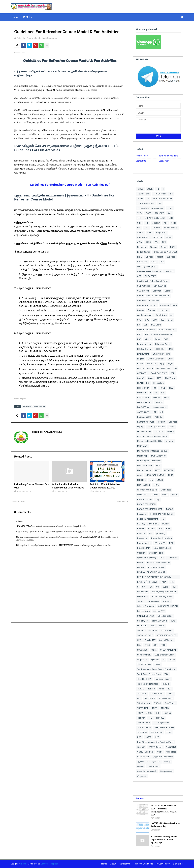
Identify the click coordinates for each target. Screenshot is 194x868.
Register (141, 567)
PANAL (175, 495)
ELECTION (160, 349)
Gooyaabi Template (49, 864)
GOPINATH (142, 373)
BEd (157, 242)
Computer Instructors (147, 305)
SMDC (162, 626)
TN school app (144, 703)
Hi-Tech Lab (158, 383)
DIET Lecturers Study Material (158, 335)
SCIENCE (167, 601)
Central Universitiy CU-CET (149, 271)
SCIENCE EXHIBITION (168, 606)
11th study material (146, 203)
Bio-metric (142, 247)
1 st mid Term (143, 194)
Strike (154, 650)
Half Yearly (170, 378)
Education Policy (163, 344)
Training (167, 713)
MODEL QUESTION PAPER (149, 461)
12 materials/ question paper (150, 208)
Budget (160, 257)
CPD (139, 320)
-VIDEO (140, 189)
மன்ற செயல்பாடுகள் (147, 771)
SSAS (147, 645)
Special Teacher (166, 640)
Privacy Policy (142, 156)
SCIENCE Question (146, 616)
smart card (142, 626)
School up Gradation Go (148, 601)
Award (169, 237)
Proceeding (142, 538)
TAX (166, 674)
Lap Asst (173, 422)
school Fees (143, 597)
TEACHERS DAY (144, 679)
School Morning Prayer (162, 597)
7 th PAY (156, 223)
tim (139, 698)
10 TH (140, 199)
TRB (150, 718)
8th (139, 228)
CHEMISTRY (150, 276)
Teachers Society (163, 679)
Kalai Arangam (144, 417)
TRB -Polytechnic (161, 723)
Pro (151, 533)
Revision (141, 582)
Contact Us (141, 161)
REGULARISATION (156, 567)
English (141, 359)
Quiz (162, 558)
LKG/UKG (159, 432)
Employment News (161, 354)
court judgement (145, 315)
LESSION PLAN (144, 432)
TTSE (169, 732)
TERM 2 (141, 689)
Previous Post (19, 501)
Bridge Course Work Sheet (165, 252)
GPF (172, 373)
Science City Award (146, 606)
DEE (146, 325)
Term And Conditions (169, 156)
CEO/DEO (169, 271)
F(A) (162, 364)
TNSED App (170, 703)
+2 (158, 189)
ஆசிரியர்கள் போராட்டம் (149, 762)
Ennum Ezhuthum (156, 359)
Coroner (151, 310)
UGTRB (148, 737)
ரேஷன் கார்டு (166, 771)
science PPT (159, 611)
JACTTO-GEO (143, 412)
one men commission (147, 490)
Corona (141, 310)
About (113, 864)
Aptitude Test (143, 237)
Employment (143, 354)
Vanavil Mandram (145, 752)
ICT (163, 393)
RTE (172, 582)
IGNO (167, 398)
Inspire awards (160, 407)
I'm (156, 393)
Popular (140, 799)
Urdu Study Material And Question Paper (155, 742)
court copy (164, 310)
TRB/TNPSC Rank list (164, 728)
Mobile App (142, 456)
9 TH (146, 228)
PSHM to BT (160, 543)
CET (139, 276)
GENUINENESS (163, 368)
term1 (161, 689)
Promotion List (144, 543)
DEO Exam (156, 325)
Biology (153, 247)
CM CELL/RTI (160, 286)
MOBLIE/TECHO (158, 456)
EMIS (170, 349)
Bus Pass (171, 257)
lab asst (161, 422)
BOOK (173, 247)
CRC (155, 320)
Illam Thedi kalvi (145, 402)
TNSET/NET (143, 708)
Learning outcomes (156, 427)
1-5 (171, 194)
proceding (161, 533)
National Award (144, 470)
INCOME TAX (143, 407)
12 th (170, 208)
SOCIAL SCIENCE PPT (147, 631)
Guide (151, 378)
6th (147, 223)
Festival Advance (145, 368)
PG (163, 519)
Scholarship (143, 592)
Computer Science (169, 305)
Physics (141, 529)
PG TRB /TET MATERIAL (148, 524)
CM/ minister (143, 291)
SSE (155, 645)
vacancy (141, 747)
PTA (171, 543)
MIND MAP (142, 446)
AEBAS (140, 233)
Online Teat (166, 490)
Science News (143, 611)
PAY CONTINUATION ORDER (150, 509)
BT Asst (149, 257)
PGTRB (165, 524)
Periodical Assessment (148, 519)
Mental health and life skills (150, 441)
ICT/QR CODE (143, 398)
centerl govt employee (147, 267)
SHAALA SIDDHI (159, 621)
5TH (171, 218)
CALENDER (142, 262)
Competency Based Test (148, 301)
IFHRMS (157, 398)
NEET (158, 470)
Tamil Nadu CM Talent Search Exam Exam (156, 669)
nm (151, 480)
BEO (164, 242)
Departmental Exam (146, 330)
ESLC (170, 359)
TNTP (155, 708)
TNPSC (158, 703)
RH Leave (153, 582)
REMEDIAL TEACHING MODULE (151, 572)
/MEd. (150, 189)
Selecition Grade (165, 616)
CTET (170, 320)
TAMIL (157, 665)
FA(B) (170, 364)
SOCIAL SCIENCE (145, 635)
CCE (162, 262)
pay (157, 500)
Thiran (170, 694)
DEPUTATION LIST (167, 330)
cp (171, 315)
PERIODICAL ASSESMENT (162, 514)
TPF (158, 713)
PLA (160, 529)
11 (148, 199)
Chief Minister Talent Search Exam (153, 281)
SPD (139, 640)
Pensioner (142, 514)
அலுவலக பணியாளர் (163, 757)
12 (160, 203)
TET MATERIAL (157, 694)
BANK (148, 242)
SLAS (173, 621)
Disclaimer (164, 161)
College (168, 291)
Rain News (173, 558)
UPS (157, 737)
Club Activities (144, 286)
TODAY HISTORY (145, 713)
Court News (161, 315)
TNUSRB (165, 708)
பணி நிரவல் (153, 766)
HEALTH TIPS (143, 383)
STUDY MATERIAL (168, 650)
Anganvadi (161, 233)
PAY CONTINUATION (146, 504)
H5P (159, 378)
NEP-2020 (169, 470)
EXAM (140, 364)
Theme (23, 864)
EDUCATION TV (144, 349)
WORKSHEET (143, 757)
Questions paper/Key (147, 558)
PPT (168, 529)
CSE (162, 320)
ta (164, 660)
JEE (155, 412)
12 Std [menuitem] (26, 17)
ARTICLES (157, 237)
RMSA (164, 582)
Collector (157, 291)
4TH (139, 218)
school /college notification (164, 592)
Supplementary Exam (165, 655)
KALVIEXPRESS (53, 431)
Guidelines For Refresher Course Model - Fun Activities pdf (70, 185)
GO (175, 368)
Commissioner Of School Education (153, 296)
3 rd (169, 213)
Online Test (142, 495)
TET (170, 689)
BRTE (140, 257)
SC (158, 587)
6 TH (139, 223)
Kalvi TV (159, 417)
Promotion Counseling (161, 538)
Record (140, 563)
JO (162, 412)
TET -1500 (142, 694)
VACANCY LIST (155, 747)
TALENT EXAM (144, 665)
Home (104, 864)
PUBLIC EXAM (144, 548)
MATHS (170, 432)
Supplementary (144, 655)
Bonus (164, 247)
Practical (141, 533)
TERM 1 (166, 684)
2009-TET (159, 213)
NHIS (171, 475)
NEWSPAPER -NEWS (155, 475)
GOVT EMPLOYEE (159, 373)
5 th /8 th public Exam (155, 218)
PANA (165, 495)
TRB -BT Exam (143, 723)
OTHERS (155, 495)
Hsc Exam (142, 393)
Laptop (140, 427)
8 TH (174, 223)
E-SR (166, 339)
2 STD (148, 213)
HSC (171, 388)
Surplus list (142, 660)
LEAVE (172, 427)
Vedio (160, 752)
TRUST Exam (157, 732)
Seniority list (143, 621)
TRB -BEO (160, 718)
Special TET (150, 640)
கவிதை (167, 762)
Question (141, 553)
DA (139, 325)
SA (151, 587)
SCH (175, 587)
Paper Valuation (145, 500)
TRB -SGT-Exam (144, 728)
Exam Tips (151, 364)
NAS (158, 466)
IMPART (159, 402)
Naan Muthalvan (145, 466)
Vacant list (171, 747)
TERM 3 (151, 689)
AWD (139, 242)
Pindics (151, 529)
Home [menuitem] (14, 17)
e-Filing (148, 339)
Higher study (143, 388)
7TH (166, 223)
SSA (139, 645)
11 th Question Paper (162, 199)
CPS (147, 320)
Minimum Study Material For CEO (152, 451)
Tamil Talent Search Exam (149, 674)
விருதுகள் (142, 776)
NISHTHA (142, 480)
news (140, 475)
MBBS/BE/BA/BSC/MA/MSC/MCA (152, 436)
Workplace (171, 752)
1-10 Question (160, 194)
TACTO (172, 660)
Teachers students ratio (148, 684)
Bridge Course (143, 252)
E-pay (158, 339)
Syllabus (155, 660)
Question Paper (156, 553)
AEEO (150, 233)
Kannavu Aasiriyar (146, 422)
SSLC (163, 645)
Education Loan (144, 344)
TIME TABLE (150, 698)
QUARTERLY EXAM (162, 548)
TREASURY (142, 732)
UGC (139, 737)
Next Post (122, 501)
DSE (139, 339)
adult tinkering (171, 228)
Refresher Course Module (29, 38)
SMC (153, 626)
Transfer (141, 718)
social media (167, 631)
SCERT (166, 587)
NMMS (160, 480)
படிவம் (141, 766)
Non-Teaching (143, 485)
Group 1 (141, 378)
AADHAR (156, 228)
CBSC (154, 262)
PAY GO (170, 509)
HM (154, 388)
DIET (139, 335)
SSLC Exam (142, 650)
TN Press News (166, 698)
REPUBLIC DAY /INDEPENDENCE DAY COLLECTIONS (154, 578)
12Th (140, 213)
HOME (163, 388)
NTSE (156, 485)
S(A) (144, 587)
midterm (170, 441)
